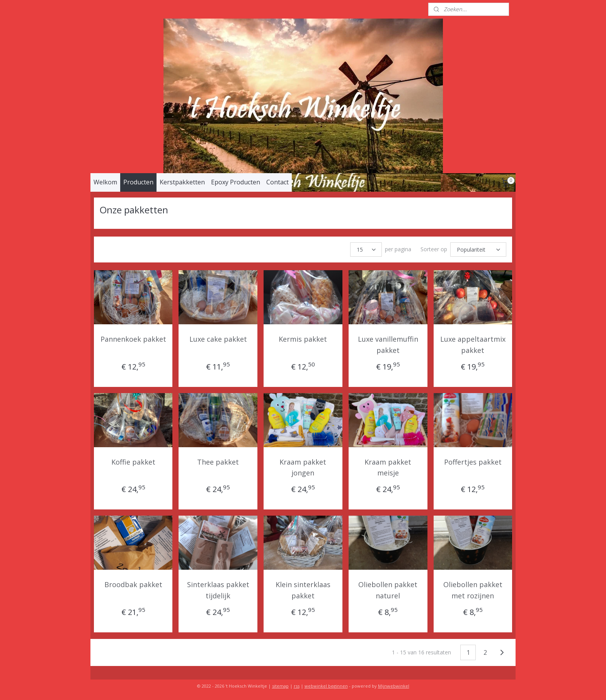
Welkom (105, 182)
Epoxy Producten (236, 182)
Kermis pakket (303, 339)
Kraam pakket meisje (388, 468)
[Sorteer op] (478, 250)
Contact (277, 182)
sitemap (280, 686)
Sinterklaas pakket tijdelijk (218, 590)
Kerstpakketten (182, 182)
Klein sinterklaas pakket (303, 590)
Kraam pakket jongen (303, 468)
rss (297, 686)
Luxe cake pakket (218, 339)
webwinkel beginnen (326, 686)
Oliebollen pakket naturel (388, 590)
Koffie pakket (133, 462)
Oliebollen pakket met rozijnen (473, 590)
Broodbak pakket (133, 584)
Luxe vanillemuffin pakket (388, 345)
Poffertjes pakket (473, 462)
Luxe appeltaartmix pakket (473, 345)
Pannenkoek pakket (133, 339)
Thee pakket (218, 462)
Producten (138, 182)
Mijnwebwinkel (394, 686)
